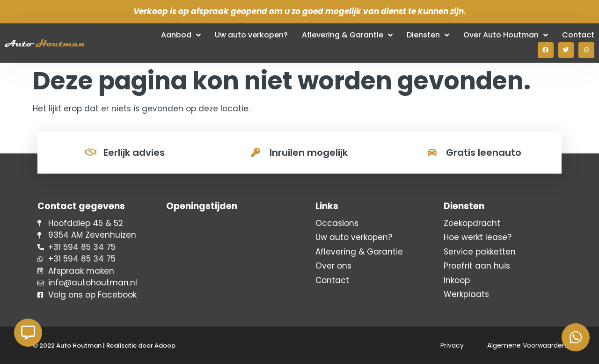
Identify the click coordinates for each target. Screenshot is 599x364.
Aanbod (181, 35)
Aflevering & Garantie (347, 35)
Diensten (428, 35)
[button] (546, 50)
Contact (578, 35)
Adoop (165, 346)
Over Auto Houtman (506, 35)
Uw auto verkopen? (251, 35)
